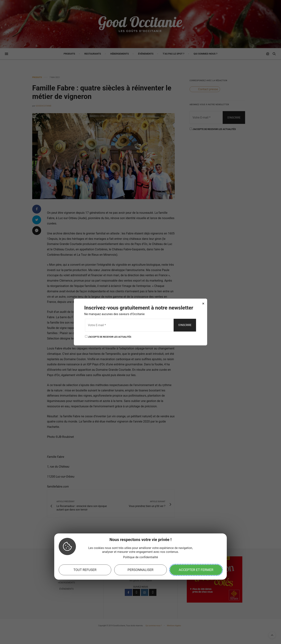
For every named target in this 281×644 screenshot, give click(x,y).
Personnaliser (140, 570)
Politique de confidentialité (141, 557)
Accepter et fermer (196, 570)
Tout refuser (85, 570)
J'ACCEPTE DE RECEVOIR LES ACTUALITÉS (108, 337)
